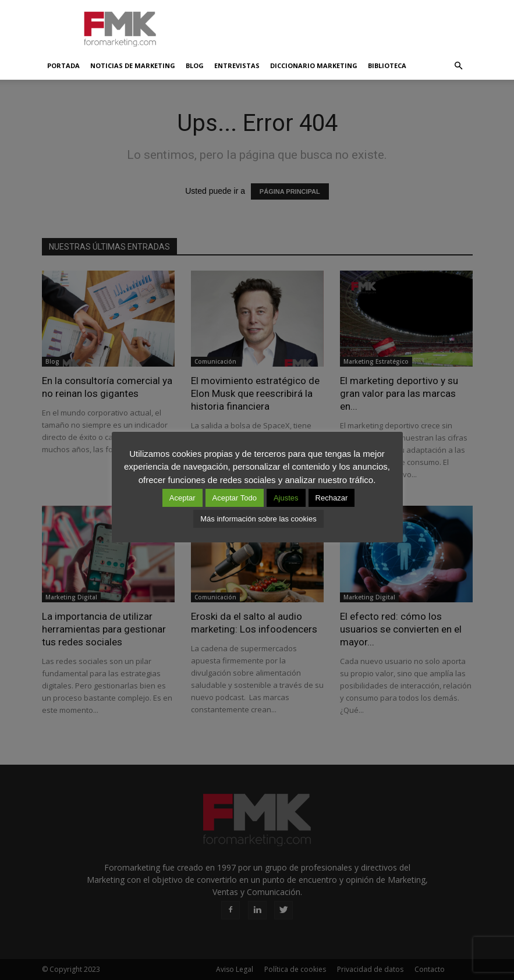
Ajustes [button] (286, 498)
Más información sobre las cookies (258, 519)
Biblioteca (387, 65)
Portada (63, 65)
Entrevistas (237, 65)
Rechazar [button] (332, 498)
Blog (195, 65)
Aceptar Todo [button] (235, 498)
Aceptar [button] (182, 498)
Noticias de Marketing (133, 65)
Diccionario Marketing (314, 65)
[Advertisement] (336, 26)
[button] (459, 66)
